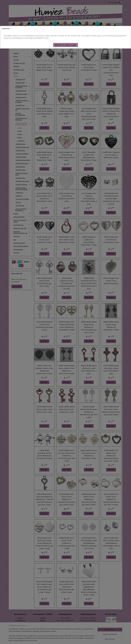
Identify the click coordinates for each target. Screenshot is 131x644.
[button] (66, 45)
